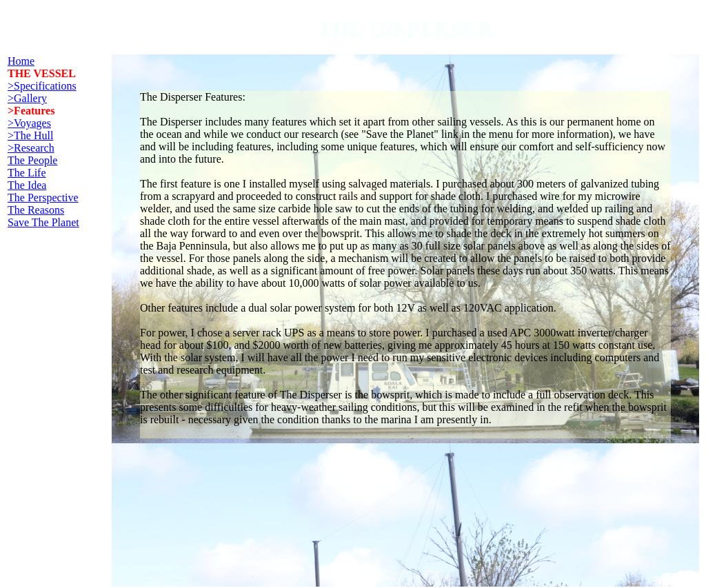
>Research (31, 148)
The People (32, 160)
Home (21, 61)
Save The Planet (43, 222)
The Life (27, 173)
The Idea (27, 185)
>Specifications (42, 86)
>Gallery (27, 98)
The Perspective (43, 197)
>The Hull (30, 135)
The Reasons (36, 210)
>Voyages (29, 123)
